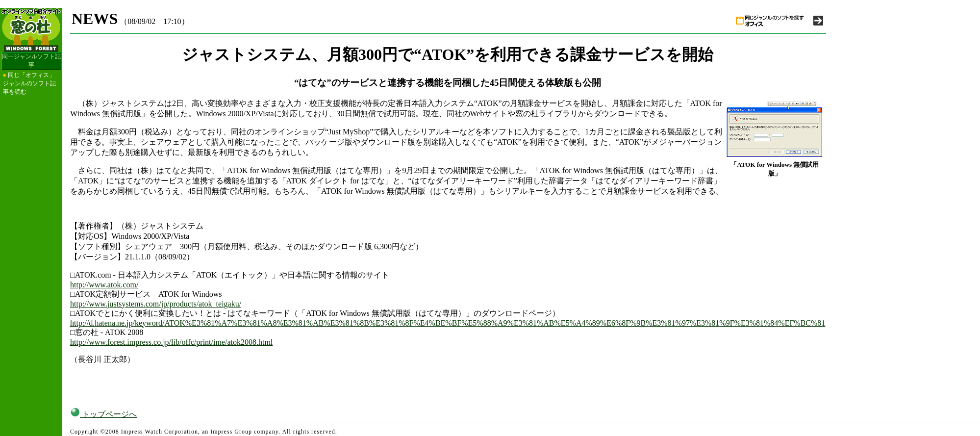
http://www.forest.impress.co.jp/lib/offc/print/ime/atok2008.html (171, 342)
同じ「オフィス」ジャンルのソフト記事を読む (29, 83)
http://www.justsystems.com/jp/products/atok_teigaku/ (156, 304)
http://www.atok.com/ (104, 285)
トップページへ (103, 414)
